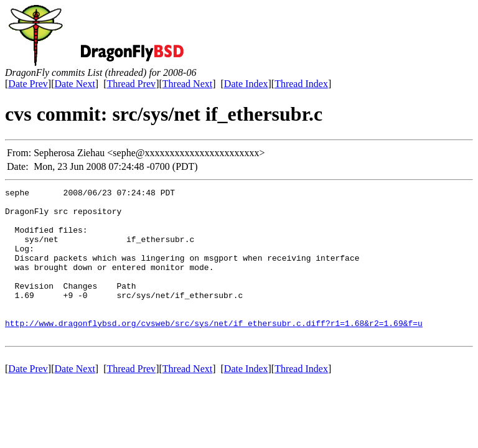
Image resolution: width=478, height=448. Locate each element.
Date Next (75, 84)
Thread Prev (131, 84)
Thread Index (301, 84)
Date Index (246, 84)
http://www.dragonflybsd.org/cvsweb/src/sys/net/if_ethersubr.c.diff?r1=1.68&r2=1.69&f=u (214, 351)
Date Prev (28, 84)
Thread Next (187, 84)
